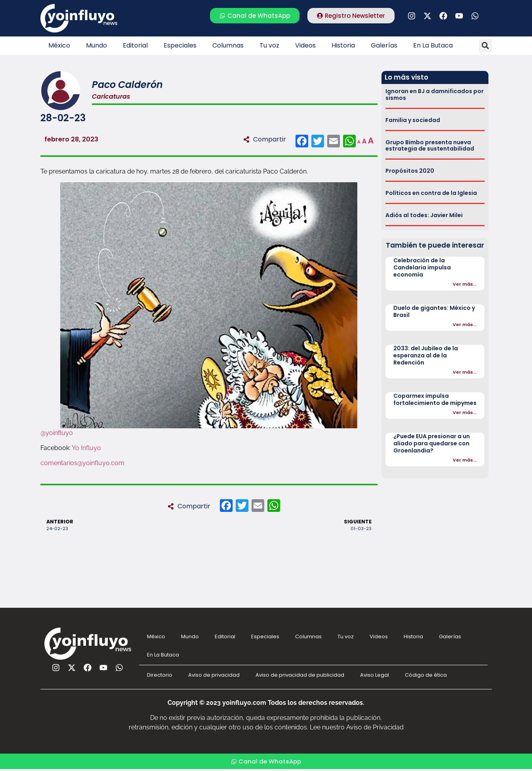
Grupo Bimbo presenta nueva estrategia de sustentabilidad (430, 146)
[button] (485, 46)
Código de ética (426, 675)
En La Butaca (433, 45)
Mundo (96, 45)
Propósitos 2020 (410, 171)
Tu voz (269, 45)
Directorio (160, 675)
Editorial (135, 45)
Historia (343, 45)
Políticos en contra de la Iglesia (431, 193)
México (59, 45)
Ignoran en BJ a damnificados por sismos (435, 94)
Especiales (180, 45)
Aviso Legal (375, 675)
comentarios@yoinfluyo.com (82, 463)
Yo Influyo (86, 448)
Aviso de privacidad (214, 675)
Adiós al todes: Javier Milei (424, 215)
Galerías (384, 45)
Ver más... (465, 284)
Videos (305, 45)
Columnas (228, 45)
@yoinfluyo (57, 433)
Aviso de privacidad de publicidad (300, 675)
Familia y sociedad (413, 120)
